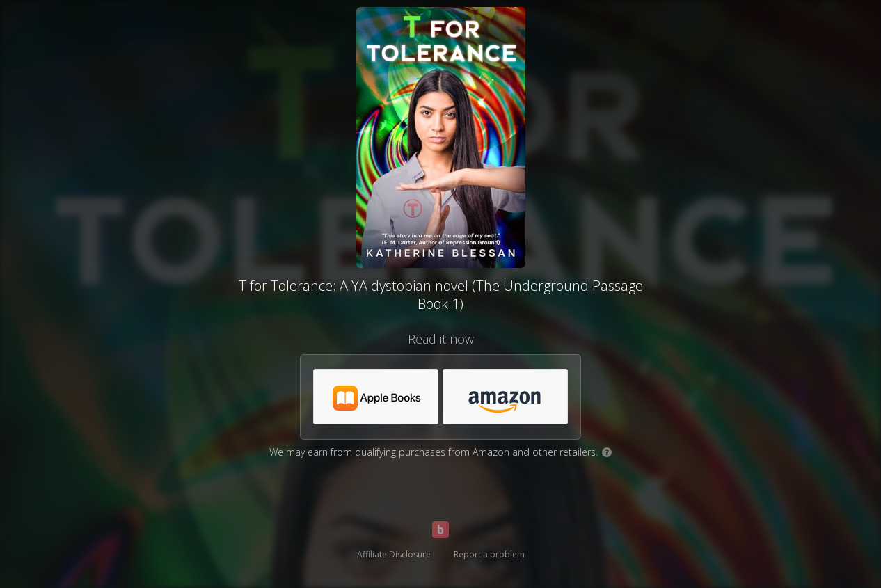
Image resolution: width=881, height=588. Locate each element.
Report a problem (489, 554)
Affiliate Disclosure (394, 554)
